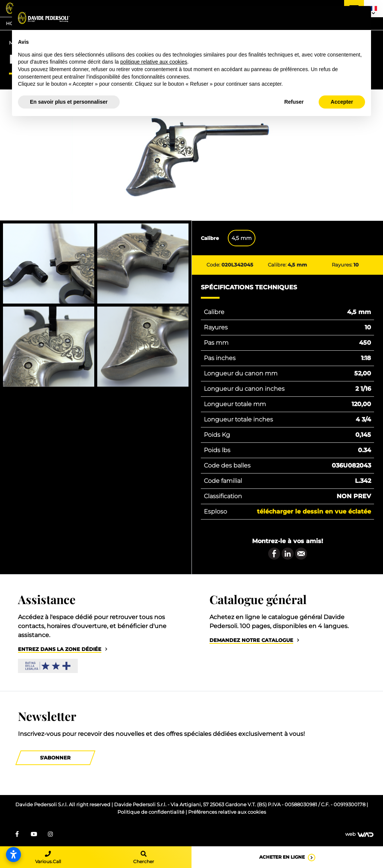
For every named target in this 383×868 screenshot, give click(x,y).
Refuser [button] (294, 102)
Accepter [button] (342, 102)
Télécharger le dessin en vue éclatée (314, 511)
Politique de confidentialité (151, 812)
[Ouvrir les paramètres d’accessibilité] (13, 855)
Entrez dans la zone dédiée (60, 649)
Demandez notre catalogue (251, 640)
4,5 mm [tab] (242, 238)
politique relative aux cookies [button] (154, 62)
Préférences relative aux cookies (227, 812)
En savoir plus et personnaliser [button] (69, 102)
